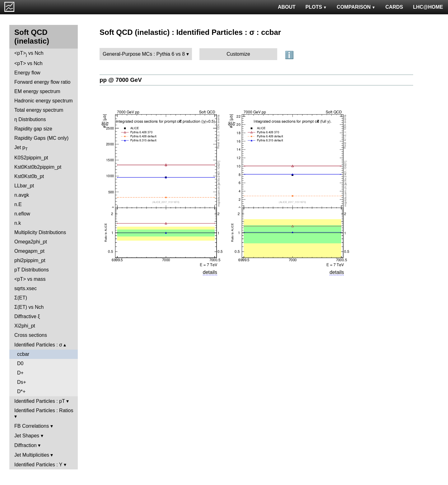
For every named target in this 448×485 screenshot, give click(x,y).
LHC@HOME (428, 7)
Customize (238, 54)
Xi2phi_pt (25, 326)
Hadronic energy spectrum (44, 101)
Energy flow (27, 73)
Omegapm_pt (29, 251)
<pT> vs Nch (29, 54)
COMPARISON (356, 7)
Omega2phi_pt (31, 242)
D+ (20, 373)
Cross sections (31, 335)
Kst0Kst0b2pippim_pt (38, 167)
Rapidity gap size (33, 129)
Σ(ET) (21, 298)
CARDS (394, 7)
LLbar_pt (24, 186)
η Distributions (30, 119)
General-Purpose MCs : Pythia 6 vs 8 (144, 54)
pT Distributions (32, 270)
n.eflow (22, 214)
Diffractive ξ (27, 316)
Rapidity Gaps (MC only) (41, 138)
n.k (18, 223)
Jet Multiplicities (32, 455)
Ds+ (22, 382)
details (210, 272)
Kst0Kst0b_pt (29, 176)
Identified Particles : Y (38, 465)
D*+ (21, 391)
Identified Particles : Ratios (44, 410)
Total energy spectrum (39, 110)
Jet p (21, 148)
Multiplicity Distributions (40, 232)
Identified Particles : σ (38, 345)
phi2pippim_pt (30, 260)
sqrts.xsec (26, 288)
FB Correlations (32, 426)
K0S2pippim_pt (31, 158)
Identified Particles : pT (40, 401)
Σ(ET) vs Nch (29, 307)
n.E (18, 204)
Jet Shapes (27, 436)
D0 (20, 363)
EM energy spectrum (37, 91)
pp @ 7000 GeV (121, 80)
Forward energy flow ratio (42, 82)
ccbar (23, 354)
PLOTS (316, 7)
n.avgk (22, 195)
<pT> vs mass (30, 279)
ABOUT (287, 7)
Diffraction (26, 445)
